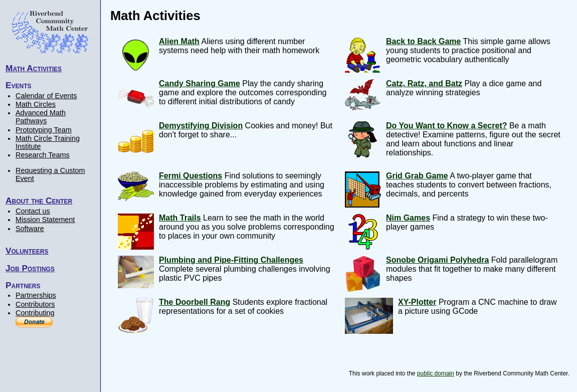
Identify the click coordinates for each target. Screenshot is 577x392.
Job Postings (30, 268)
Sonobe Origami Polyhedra (437, 260)
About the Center (39, 201)
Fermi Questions (190, 176)
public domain (436, 373)
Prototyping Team (44, 130)
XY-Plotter (417, 302)
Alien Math (179, 41)
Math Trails (180, 218)
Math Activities (34, 68)
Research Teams (43, 155)
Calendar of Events (46, 96)
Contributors (35, 304)
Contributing (35, 313)
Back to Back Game (423, 41)
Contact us (33, 211)
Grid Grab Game (417, 176)
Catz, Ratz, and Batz (424, 83)
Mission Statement (45, 220)
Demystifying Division (201, 126)
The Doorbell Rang (195, 302)
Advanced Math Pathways (41, 117)
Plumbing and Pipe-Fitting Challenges (231, 260)
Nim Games (408, 218)
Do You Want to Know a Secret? (447, 126)
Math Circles (36, 104)
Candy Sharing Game (200, 83)
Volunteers (27, 251)
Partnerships (36, 295)
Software (30, 229)
